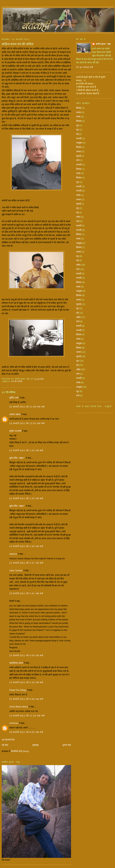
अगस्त (79, 112)
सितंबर (79, 108)
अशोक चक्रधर (15, 414)
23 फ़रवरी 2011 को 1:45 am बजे (26, 546)
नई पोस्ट (5, 745)
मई (77, 134)
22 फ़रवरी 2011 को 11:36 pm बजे (27, 407)
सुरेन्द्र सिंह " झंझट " (17, 458)
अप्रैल (78, 217)
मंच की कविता (17, 381)
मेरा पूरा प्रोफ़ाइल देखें (85, 67)
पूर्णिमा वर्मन (14, 398)
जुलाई (78, 156)
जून (78, 125)
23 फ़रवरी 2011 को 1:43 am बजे (26, 498)
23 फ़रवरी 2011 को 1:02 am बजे (26, 450)
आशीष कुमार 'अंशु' (103, 44)
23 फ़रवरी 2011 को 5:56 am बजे (26, 699)
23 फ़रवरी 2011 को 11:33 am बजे (27, 716)
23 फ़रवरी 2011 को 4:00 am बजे (26, 655)
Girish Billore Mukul (19, 707)
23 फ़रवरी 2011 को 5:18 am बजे (26, 682)
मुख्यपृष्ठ (35, 745)
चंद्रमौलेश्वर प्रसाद (16, 663)
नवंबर (78, 117)
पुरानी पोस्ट (67, 745)
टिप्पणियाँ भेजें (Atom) (20, 751)
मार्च (78, 160)
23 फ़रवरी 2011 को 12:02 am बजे (27, 423)
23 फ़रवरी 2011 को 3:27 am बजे (26, 563)
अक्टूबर (79, 143)
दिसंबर (79, 169)
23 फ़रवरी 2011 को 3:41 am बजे (26, 593)
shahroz (13, 554)
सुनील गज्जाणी (15, 431)
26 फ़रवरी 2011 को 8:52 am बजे (26, 732)
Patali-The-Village (18, 690)
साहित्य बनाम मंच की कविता (18, 44)
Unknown (14, 723)
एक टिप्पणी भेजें (8, 740)
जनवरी (79, 138)
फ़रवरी (79, 186)
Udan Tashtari (16, 570)
